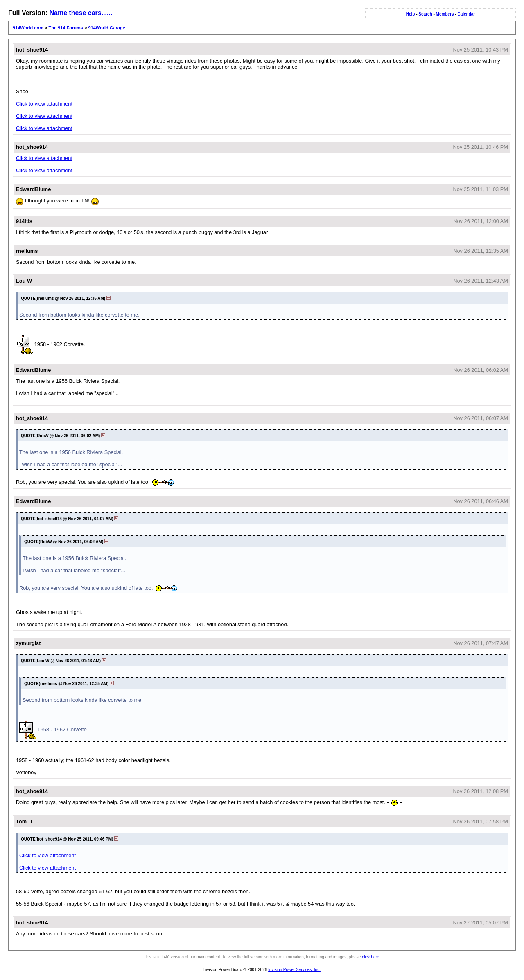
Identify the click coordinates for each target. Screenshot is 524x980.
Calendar (466, 14)
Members (445, 14)
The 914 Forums (66, 28)
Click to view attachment (44, 104)
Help (411, 14)
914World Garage (106, 28)
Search (425, 14)
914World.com (28, 28)
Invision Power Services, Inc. (294, 970)
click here (370, 957)
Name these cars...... (81, 13)
